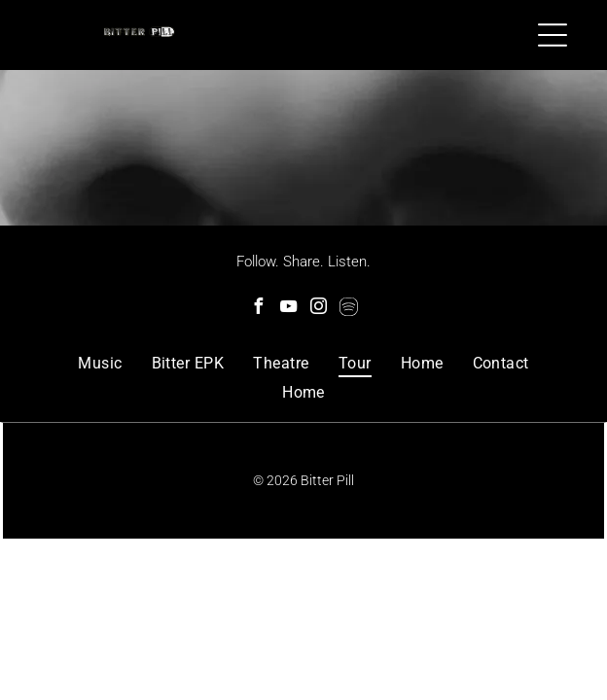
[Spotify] (349, 309)
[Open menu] (553, 35)
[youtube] (289, 309)
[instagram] (319, 309)
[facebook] (259, 309)
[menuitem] (100, 363)
